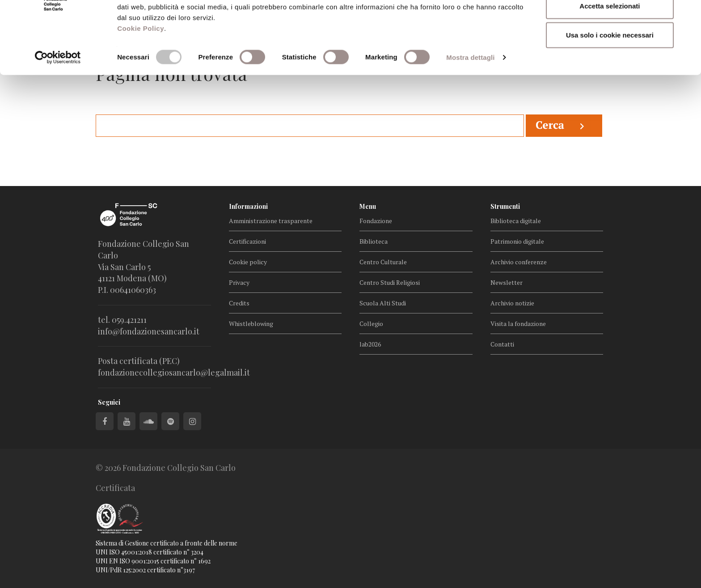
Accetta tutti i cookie (610, 23)
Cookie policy (248, 262)
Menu (368, 206)
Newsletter (507, 282)
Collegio (371, 324)
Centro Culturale (383, 262)
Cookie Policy (141, 75)
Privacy (239, 282)
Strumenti (505, 206)
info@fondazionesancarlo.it (149, 331)
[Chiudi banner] (687, 14)
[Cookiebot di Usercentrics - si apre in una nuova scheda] (58, 105)
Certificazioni (247, 241)
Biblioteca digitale (516, 221)
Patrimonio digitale (517, 241)
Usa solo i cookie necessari (610, 82)
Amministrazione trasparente (271, 221)
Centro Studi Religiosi (390, 282)
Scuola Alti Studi (383, 303)
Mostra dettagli (470, 104)
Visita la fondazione (518, 324)
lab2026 (370, 344)
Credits (239, 303)
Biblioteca (374, 241)
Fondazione (376, 221)
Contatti (502, 344)
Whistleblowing (251, 324)
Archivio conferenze (519, 262)
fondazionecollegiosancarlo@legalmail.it (174, 372)
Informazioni (248, 206)
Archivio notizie (512, 303)
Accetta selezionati (610, 53)
